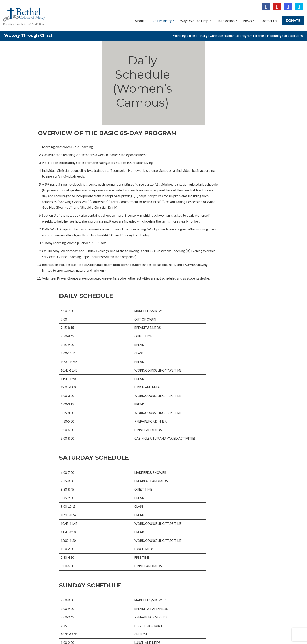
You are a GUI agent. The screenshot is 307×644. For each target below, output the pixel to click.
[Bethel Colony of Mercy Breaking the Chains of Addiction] (25, 16)
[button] (145, 20)
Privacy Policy (50, 629)
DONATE (293, 20)
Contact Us (269, 21)
